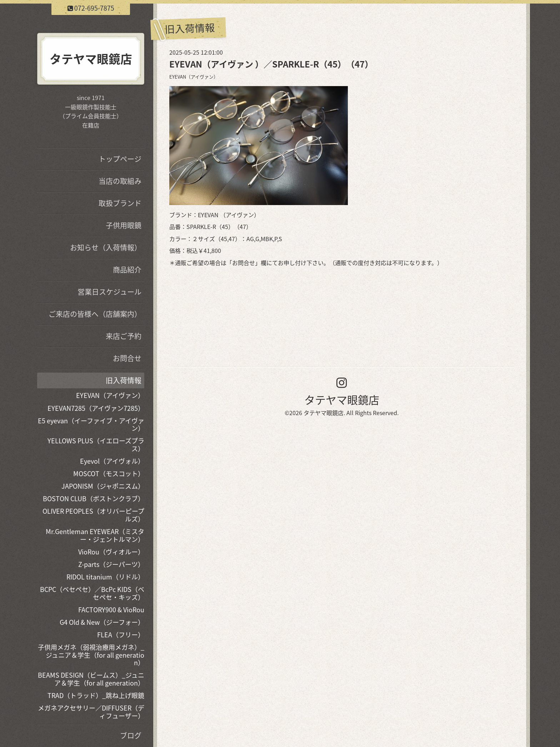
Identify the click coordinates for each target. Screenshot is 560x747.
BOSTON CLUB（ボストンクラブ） (94, 499)
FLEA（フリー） (121, 635)
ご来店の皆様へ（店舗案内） (95, 314)
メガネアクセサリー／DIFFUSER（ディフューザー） (91, 712)
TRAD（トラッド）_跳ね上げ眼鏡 (96, 695)
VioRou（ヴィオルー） (111, 552)
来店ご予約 (124, 336)
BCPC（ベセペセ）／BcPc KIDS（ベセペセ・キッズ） (92, 593)
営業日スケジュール (109, 292)
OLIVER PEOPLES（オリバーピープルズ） (93, 515)
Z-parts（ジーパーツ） (111, 564)
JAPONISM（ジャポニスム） (103, 486)
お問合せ (244, 263)
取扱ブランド (120, 203)
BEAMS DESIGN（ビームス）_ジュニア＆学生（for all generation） (91, 679)
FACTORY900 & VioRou (111, 610)
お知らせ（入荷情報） (106, 247)
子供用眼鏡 (124, 225)
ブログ (131, 735)
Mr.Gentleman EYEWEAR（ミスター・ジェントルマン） (95, 535)
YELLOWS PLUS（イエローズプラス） (96, 445)
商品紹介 (127, 270)
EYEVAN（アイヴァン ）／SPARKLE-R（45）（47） (271, 64)
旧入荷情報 (124, 380)
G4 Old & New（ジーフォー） (102, 622)
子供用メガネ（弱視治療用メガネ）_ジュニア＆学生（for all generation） (91, 655)
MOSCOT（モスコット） (109, 474)
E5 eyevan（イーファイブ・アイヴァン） (91, 425)
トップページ (120, 159)
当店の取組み (120, 181)
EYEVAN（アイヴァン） (194, 77)
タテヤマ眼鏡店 (342, 400)
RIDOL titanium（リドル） (105, 577)
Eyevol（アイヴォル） (112, 461)
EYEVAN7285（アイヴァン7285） (96, 408)
